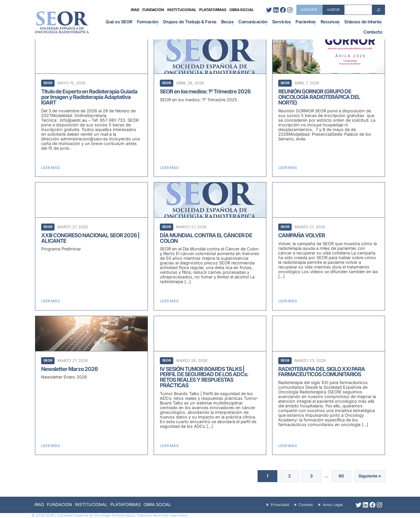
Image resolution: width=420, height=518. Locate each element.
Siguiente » (369, 476)
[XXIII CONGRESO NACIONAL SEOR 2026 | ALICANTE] (91, 246)
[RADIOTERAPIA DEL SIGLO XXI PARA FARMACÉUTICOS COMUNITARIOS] (329, 385)
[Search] (379, 10)
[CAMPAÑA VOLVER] (329, 246)
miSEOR (333, 10)
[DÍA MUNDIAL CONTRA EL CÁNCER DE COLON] (210, 246)
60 (339, 476)
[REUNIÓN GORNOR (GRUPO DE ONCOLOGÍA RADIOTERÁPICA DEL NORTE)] (329, 108)
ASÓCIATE (309, 10)
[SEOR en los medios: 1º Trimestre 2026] (210, 108)
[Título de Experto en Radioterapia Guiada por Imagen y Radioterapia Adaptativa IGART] (91, 108)
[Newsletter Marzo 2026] (91, 385)
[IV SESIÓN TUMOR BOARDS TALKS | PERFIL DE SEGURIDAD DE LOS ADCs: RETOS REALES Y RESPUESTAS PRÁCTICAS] (210, 385)
